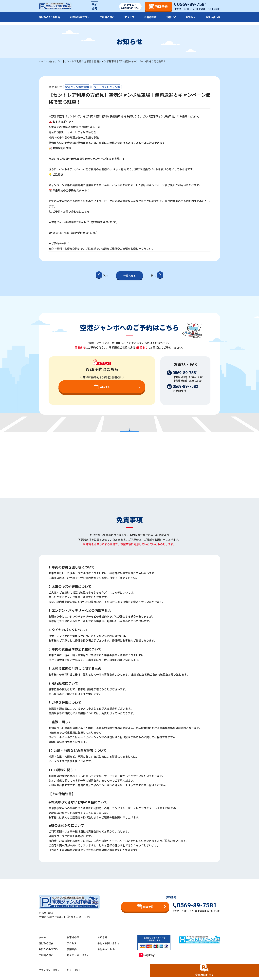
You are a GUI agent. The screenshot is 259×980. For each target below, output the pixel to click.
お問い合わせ (212, 20)
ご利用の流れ (108, 20)
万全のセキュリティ (80, 955)
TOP (41, 61)
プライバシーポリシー (50, 970)
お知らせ (190, 20)
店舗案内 (73, 949)
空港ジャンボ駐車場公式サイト (72, 222)
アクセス (130, 20)
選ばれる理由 (47, 943)
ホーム (43, 937)
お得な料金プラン (81, 20)
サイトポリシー (75, 970)
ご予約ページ (61, 243)
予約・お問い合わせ (112, 943)
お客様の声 (151, 20)
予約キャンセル (109, 949)
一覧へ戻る (129, 275)
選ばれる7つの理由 (50, 20)
